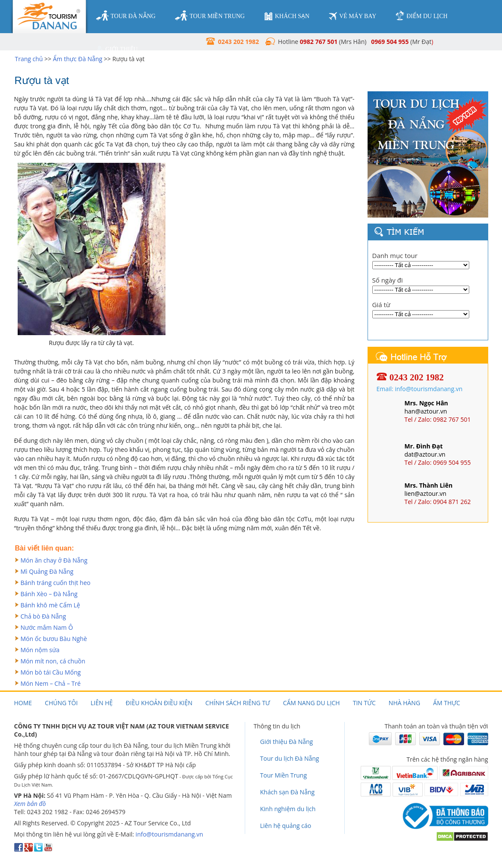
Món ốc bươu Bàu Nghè (54, 639)
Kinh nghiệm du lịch (288, 809)
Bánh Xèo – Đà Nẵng (49, 594)
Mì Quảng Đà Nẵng (47, 571)
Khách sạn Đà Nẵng (288, 792)
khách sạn (287, 16)
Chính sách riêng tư (238, 703)
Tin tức (364, 703)
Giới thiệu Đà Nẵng (287, 742)
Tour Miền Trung (284, 775)
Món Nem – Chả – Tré (51, 683)
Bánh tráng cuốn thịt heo (56, 583)
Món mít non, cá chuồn (53, 661)
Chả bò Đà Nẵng (44, 616)
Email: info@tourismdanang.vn (420, 389)
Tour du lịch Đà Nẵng (290, 758)
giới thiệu (117, 50)
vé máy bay (352, 16)
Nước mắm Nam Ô (47, 627)
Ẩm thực (447, 703)
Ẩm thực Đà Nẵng (78, 59)
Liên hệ (101, 703)
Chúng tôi (61, 703)
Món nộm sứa (40, 650)
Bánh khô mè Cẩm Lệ (50, 605)
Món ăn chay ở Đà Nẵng (54, 560)
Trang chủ (29, 59)
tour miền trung (210, 16)
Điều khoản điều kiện (159, 703)
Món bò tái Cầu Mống (51, 672)
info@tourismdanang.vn (170, 834)
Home (23, 703)
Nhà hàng (404, 703)
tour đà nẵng (126, 16)
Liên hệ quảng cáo (286, 826)
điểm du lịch (421, 16)
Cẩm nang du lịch (312, 703)
